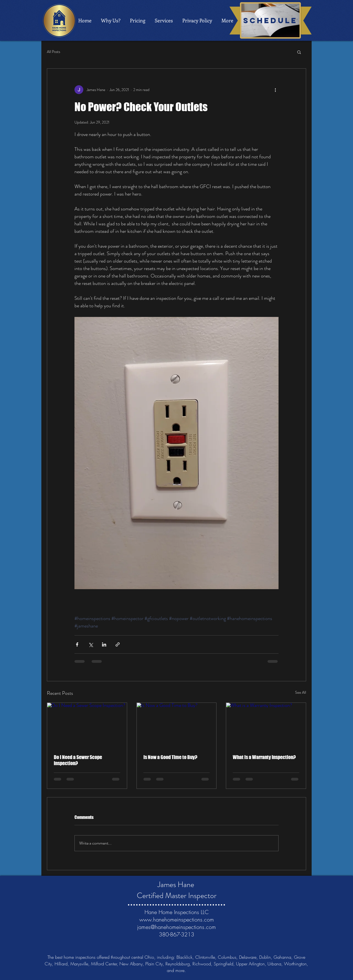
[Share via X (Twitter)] (91, 644)
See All (301, 692)
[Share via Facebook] (77, 644)
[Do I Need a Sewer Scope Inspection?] (87, 725)
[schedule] (270, 20)
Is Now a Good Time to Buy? (170, 757)
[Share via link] (118, 644)
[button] (299, 52)
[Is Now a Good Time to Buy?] (177, 725)
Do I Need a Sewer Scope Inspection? (78, 760)
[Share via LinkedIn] (104, 644)
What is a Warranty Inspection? (264, 757)
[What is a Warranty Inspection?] (266, 725)
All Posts (54, 52)
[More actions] (275, 90)
